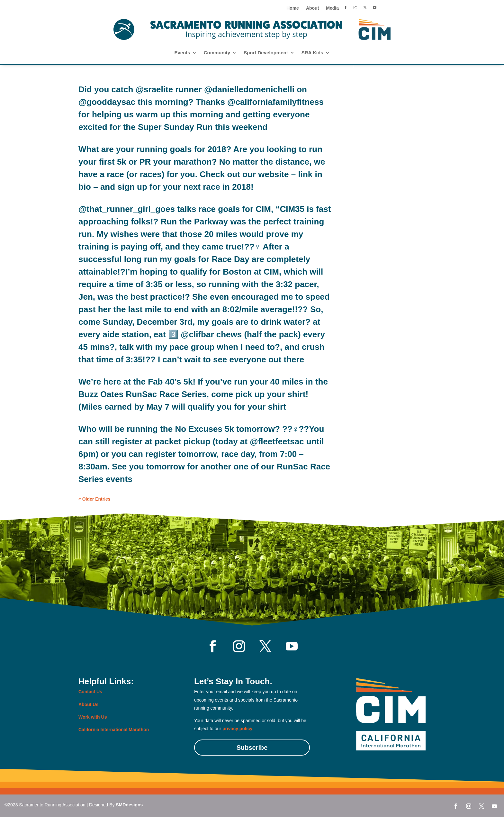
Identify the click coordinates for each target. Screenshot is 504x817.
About (312, 8)
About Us (88, 704)
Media (332, 8)
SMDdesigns (129, 805)
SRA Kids (312, 53)
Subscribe (252, 748)
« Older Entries (94, 499)
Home (293, 8)
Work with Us (93, 717)
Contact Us (90, 692)
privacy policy (237, 729)
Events (182, 53)
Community (217, 53)
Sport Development (266, 53)
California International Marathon (114, 730)
